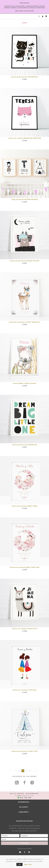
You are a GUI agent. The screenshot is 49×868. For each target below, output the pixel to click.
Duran (39, 771)
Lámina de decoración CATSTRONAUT (25, 77)
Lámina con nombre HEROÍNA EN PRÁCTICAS (25, 138)
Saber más (28, 864)
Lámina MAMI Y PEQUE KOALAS (24, 383)
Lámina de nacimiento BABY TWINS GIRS (24, 567)
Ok (19, 864)
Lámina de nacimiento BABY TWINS (24, 506)
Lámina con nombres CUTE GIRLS (24, 690)
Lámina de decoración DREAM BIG (25, 445)
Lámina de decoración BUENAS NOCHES (24, 261)
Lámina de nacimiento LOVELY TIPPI (24, 751)
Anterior (11, 771)
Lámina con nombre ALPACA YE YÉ (24, 629)
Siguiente (35, 771)
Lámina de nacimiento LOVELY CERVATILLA (25, 322)
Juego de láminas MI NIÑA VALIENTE (25, 199)
